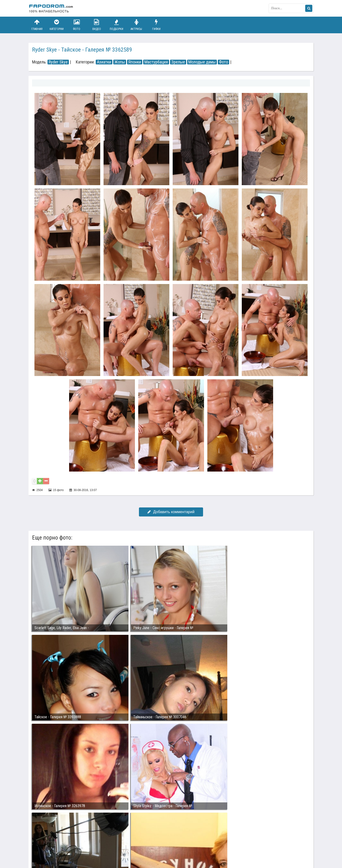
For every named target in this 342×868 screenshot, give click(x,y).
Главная (37, 25)
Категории (57, 25)
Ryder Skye (58, 62)
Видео (97, 25)
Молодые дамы (202, 62)
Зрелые (178, 62)
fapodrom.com (52, 8)
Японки (135, 62)
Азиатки (104, 62)
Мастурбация (156, 62)
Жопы (120, 62)
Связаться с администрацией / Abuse (57, 842)
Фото (77, 25)
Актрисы (136, 25)
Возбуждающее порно (110, 846)
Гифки (156, 25)
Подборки (117, 25)
